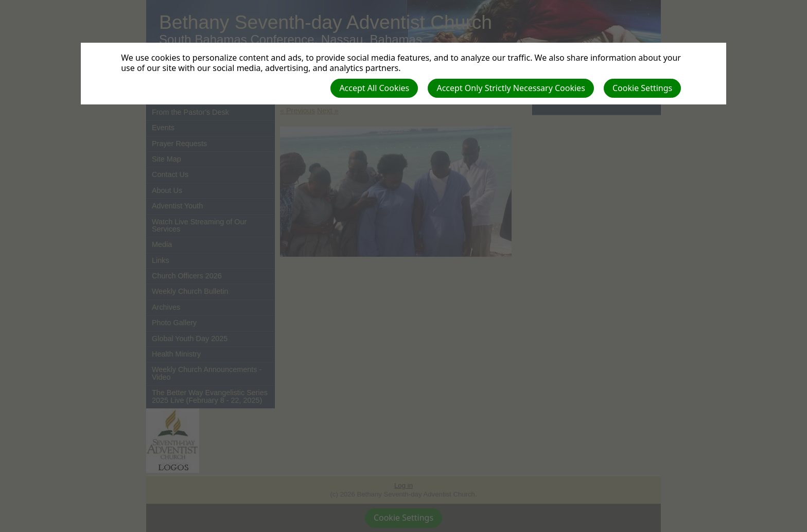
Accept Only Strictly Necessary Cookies (511, 88)
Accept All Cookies (374, 88)
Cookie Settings (642, 88)
